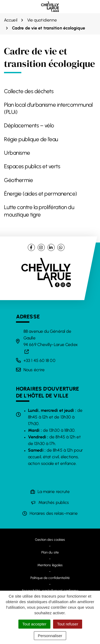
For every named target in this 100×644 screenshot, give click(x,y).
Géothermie (18, 180)
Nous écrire (34, 370)
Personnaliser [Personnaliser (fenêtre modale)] (50, 636)
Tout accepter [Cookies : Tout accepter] (34, 624)
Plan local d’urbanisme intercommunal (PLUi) (48, 108)
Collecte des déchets (29, 91)
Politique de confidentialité (50, 578)
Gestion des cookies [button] (50, 540)
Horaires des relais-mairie (54, 513)
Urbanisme (17, 153)
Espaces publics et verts (32, 166)
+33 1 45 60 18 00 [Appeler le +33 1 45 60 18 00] (39, 360)
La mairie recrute (54, 492)
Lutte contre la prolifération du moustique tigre (39, 211)
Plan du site (50, 552)
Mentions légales (50, 565)
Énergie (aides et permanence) (41, 194)
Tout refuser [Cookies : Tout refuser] (68, 624)
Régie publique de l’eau (31, 139)
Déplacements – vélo (29, 125)
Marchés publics (54, 502)
